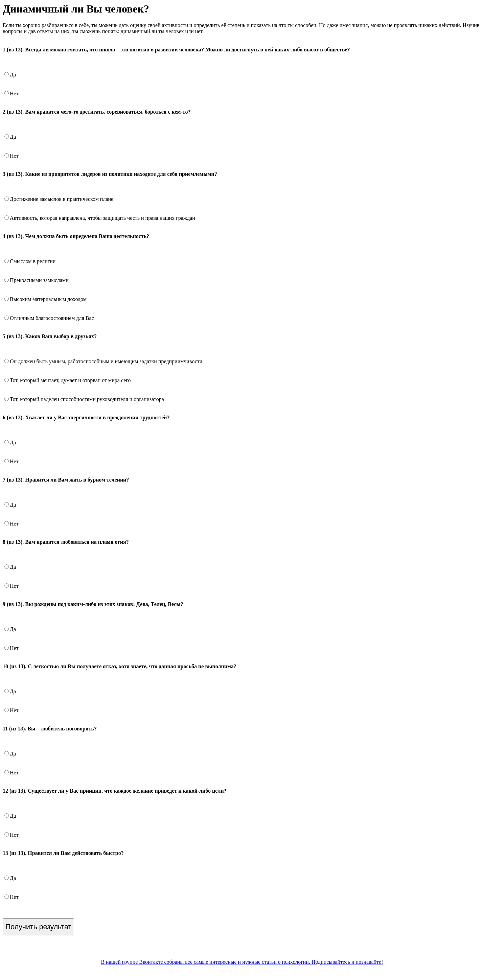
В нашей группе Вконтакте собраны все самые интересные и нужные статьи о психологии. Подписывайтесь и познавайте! (242, 962)
